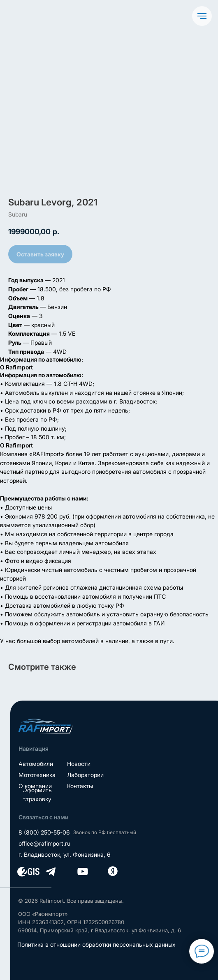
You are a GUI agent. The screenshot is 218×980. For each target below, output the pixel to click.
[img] (46, 726)
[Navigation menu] (202, 16)
